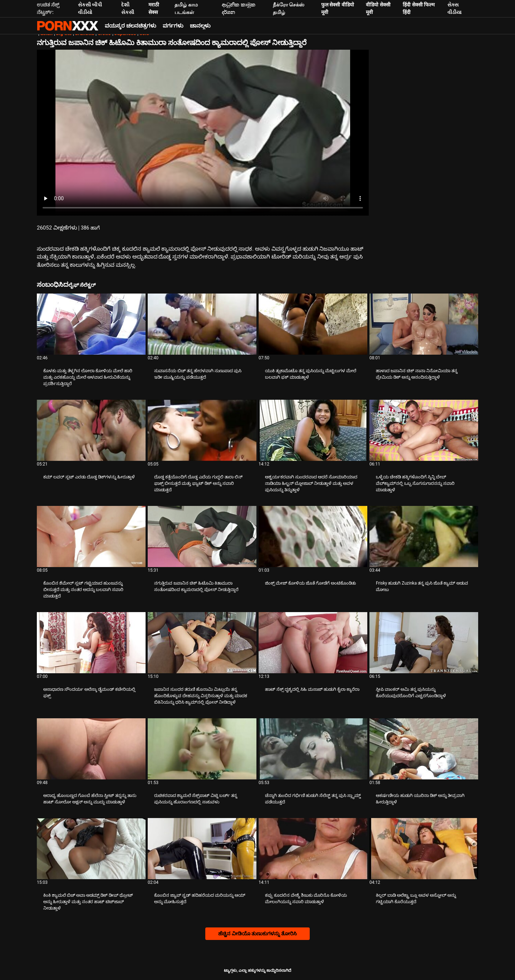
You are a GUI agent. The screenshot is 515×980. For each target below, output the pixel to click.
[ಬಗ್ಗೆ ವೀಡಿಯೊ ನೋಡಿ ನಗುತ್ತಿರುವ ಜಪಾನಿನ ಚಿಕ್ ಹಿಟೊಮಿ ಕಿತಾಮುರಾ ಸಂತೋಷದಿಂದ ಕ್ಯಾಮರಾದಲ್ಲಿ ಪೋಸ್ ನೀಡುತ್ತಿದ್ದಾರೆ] (202, 536)
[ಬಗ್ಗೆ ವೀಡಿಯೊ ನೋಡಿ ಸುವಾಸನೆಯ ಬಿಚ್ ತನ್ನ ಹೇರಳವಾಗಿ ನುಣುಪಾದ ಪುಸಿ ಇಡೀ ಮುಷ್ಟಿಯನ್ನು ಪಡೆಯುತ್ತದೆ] (202, 324)
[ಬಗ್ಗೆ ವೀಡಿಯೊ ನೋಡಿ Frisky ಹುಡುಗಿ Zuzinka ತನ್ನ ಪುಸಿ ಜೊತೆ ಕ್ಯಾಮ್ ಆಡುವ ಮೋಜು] (424, 536)
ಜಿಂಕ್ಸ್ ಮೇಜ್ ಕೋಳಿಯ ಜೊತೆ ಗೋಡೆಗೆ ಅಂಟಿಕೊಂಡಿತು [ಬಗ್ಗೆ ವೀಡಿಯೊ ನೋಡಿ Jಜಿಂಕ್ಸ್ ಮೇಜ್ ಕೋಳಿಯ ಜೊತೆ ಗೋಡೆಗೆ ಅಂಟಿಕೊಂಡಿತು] (310, 583)
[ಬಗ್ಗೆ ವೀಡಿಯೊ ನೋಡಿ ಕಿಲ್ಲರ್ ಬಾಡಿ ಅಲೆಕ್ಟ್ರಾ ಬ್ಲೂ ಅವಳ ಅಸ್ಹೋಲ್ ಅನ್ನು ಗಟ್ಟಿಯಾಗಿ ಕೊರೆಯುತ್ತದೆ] (424, 849)
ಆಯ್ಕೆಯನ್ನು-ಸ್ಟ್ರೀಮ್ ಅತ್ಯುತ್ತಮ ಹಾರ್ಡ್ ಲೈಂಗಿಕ (68, 26)
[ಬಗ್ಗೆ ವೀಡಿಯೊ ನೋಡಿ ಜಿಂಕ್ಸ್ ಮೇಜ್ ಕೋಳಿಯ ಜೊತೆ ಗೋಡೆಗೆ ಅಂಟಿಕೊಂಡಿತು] (313, 536)
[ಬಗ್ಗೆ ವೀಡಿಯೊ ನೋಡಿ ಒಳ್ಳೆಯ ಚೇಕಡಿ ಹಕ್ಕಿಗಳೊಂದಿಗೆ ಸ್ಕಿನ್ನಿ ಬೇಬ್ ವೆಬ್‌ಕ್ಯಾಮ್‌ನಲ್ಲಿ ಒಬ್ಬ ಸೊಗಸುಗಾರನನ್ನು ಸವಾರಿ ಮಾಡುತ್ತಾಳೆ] (424, 430)
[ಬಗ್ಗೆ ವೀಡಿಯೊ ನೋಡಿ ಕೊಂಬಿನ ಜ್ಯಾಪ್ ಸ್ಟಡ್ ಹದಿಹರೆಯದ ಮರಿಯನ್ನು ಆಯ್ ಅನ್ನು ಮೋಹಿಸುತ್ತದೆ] (202, 849)
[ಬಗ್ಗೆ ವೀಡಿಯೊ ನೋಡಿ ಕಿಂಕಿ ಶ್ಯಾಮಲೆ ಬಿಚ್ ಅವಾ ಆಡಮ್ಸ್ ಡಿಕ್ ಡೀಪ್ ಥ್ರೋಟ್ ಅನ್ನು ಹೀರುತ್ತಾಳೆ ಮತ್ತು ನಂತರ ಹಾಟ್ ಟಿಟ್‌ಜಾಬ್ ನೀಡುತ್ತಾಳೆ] (91, 849)
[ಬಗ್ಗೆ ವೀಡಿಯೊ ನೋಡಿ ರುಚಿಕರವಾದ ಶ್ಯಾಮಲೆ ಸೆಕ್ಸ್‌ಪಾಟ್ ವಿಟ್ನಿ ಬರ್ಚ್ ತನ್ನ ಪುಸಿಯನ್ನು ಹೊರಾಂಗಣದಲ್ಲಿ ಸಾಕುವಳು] (202, 749)
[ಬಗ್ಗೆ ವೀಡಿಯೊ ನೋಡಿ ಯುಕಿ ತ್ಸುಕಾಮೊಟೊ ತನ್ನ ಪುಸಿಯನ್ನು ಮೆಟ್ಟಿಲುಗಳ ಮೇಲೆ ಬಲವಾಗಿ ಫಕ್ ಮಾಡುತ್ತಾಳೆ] (313, 324)
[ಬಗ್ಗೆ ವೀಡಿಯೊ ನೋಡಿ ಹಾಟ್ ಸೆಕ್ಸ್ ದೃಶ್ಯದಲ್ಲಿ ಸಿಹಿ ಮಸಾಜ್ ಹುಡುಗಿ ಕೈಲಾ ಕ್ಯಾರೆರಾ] (313, 643)
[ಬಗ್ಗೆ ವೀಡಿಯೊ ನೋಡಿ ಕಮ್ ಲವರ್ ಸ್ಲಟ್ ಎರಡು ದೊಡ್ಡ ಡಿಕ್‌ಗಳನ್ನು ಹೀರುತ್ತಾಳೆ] (91, 430)
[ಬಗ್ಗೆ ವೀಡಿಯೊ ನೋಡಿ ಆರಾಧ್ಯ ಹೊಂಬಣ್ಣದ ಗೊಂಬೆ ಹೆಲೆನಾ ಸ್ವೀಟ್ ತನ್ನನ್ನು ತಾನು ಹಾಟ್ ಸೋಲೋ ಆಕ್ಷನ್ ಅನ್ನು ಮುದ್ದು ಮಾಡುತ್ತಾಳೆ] (91, 749)
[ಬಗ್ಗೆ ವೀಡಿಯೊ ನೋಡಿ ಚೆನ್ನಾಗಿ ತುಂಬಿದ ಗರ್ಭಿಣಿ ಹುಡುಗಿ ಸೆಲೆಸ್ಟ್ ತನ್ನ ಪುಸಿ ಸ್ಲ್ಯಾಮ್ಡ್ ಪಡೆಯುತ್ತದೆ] (313, 749)
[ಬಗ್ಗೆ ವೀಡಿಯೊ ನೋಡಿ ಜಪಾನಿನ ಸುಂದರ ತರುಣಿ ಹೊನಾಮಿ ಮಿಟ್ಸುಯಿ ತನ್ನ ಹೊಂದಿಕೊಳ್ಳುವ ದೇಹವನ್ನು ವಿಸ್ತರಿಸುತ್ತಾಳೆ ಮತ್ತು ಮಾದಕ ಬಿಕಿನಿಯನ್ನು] (202, 643)
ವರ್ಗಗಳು (173, 26)
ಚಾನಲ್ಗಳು (200, 26)
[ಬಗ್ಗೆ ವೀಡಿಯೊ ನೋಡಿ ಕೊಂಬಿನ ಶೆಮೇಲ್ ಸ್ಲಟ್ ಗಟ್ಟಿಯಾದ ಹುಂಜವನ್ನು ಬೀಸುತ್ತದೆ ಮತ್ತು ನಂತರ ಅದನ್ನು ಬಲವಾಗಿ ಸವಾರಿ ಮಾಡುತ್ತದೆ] (91, 536)
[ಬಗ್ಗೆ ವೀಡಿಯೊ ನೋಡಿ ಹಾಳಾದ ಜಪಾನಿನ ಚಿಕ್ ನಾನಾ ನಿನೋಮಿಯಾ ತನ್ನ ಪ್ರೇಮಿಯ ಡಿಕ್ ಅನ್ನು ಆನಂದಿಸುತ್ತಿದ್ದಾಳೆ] (424, 324)
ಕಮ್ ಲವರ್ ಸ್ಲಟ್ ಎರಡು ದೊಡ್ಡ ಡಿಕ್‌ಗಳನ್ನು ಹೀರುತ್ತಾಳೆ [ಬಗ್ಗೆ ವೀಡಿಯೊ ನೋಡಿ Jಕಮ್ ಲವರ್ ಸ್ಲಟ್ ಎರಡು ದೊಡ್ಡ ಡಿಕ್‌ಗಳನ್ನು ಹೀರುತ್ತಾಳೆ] (89, 477)
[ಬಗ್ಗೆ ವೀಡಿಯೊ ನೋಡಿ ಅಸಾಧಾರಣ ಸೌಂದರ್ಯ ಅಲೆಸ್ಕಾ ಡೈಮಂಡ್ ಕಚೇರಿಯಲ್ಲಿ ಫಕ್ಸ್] (91, 643)
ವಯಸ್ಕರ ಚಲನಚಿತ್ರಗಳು (131, 26)
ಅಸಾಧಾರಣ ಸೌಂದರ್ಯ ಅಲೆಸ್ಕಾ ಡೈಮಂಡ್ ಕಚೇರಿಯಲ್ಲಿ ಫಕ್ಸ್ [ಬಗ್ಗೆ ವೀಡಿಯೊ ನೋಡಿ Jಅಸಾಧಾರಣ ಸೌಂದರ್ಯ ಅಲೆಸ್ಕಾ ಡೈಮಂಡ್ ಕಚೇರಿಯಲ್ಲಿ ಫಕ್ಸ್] (89, 693)
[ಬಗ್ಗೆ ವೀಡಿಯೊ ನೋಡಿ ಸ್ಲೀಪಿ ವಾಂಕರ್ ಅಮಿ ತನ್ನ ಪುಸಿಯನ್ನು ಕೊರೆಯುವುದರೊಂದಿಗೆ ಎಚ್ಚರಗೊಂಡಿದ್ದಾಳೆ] (424, 643)
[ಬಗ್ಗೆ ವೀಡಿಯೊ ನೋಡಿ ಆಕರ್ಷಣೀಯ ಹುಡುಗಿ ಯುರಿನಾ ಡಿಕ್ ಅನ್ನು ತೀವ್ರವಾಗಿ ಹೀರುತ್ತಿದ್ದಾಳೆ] (424, 749)
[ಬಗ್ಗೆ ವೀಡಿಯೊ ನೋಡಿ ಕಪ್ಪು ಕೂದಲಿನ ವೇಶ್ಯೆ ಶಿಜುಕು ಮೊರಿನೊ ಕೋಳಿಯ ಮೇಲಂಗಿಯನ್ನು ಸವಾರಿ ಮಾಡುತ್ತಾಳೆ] (313, 849)
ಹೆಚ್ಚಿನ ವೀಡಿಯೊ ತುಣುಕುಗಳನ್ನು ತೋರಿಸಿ (257, 934)
